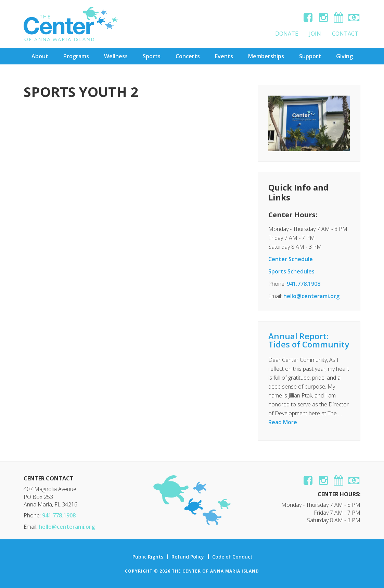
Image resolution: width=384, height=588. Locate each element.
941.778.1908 (304, 284)
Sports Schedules (291, 271)
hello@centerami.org (311, 296)
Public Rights (148, 557)
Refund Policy (188, 557)
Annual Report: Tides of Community (309, 340)
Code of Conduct (232, 557)
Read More (283, 422)
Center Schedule (291, 259)
